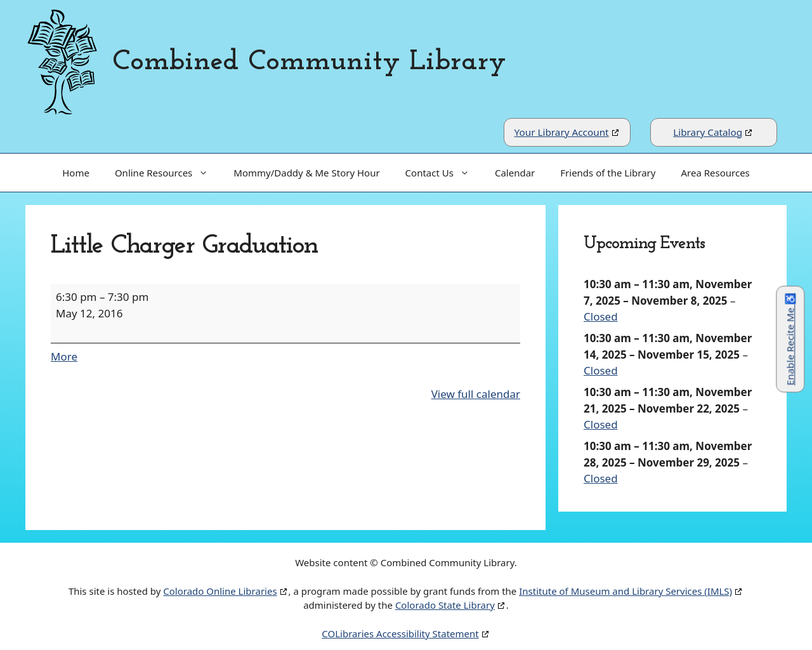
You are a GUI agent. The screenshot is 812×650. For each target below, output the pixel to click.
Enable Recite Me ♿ (790, 340)
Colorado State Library (445, 605)
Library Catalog (708, 132)
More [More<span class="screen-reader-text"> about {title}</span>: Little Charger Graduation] (64, 356)
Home (76, 173)
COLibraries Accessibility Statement (400, 633)
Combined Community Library (309, 62)
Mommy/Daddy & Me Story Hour (306, 173)
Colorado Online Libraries (220, 591)
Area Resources (715, 173)
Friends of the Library (608, 173)
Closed (601, 316)
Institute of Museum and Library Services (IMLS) (625, 591)
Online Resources (168, 173)
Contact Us (444, 173)
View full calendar (476, 394)
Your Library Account (562, 132)
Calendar (515, 173)
